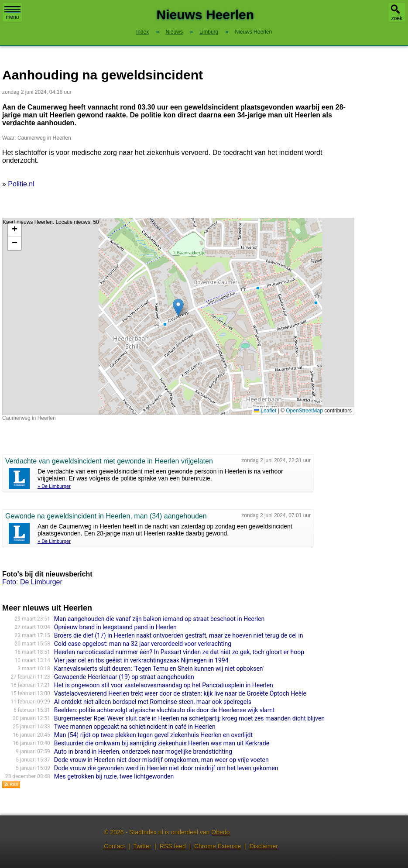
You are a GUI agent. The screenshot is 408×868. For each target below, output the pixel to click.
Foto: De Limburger (32, 582)
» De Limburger (54, 486)
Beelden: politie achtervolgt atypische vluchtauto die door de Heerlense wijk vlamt (165, 710)
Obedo (220, 832)
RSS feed (173, 846)
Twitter (142, 846)
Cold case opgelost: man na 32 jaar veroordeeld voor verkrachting (143, 644)
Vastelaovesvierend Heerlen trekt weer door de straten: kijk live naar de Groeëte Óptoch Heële (180, 693)
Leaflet (265, 411)
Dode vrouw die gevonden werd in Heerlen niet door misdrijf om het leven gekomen (166, 768)
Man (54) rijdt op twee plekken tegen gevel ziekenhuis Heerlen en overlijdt (153, 735)
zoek (397, 18)
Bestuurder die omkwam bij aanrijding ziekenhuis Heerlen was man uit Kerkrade (162, 743)
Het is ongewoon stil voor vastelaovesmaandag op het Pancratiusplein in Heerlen (164, 685)
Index (142, 32)
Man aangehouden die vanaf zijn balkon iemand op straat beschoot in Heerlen (159, 619)
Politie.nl (21, 184)
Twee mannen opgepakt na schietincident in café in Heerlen (135, 727)
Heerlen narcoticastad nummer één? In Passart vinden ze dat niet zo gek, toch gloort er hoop (179, 652)
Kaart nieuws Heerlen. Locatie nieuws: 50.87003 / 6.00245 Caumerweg (177, 316)
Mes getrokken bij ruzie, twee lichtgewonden (114, 776)
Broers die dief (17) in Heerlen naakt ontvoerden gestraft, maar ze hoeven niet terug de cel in (179, 635)
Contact (114, 846)
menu (12, 13)
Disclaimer (264, 846)
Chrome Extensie (218, 846)
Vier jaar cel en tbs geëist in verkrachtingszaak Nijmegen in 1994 (141, 660)
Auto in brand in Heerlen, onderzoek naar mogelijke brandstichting (143, 751)
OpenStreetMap (304, 411)
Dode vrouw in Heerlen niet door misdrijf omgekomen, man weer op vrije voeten (161, 760)
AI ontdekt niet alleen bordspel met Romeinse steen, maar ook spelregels (153, 702)
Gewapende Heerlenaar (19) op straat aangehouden (124, 677)
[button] (178, 307)
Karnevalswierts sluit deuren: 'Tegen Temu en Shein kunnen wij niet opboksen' (159, 669)
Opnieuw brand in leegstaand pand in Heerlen (115, 627)
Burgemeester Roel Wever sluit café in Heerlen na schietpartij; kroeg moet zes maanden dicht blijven (189, 718)
